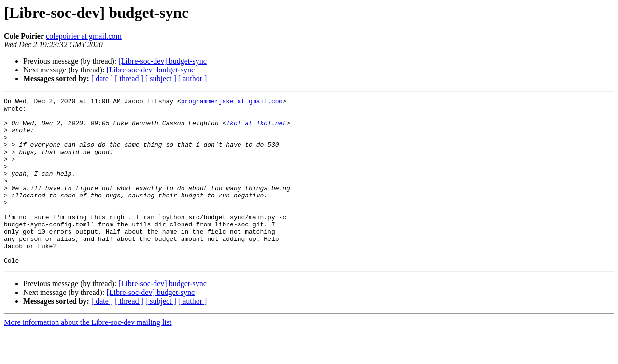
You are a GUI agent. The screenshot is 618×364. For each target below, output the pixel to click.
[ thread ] (129, 78)
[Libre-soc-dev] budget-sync (162, 61)
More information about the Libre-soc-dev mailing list (88, 356)
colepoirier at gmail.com (84, 36)
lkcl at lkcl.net (256, 128)
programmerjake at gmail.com (232, 102)
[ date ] (102, 78)
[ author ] (193, 78)
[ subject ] (161, 78)
